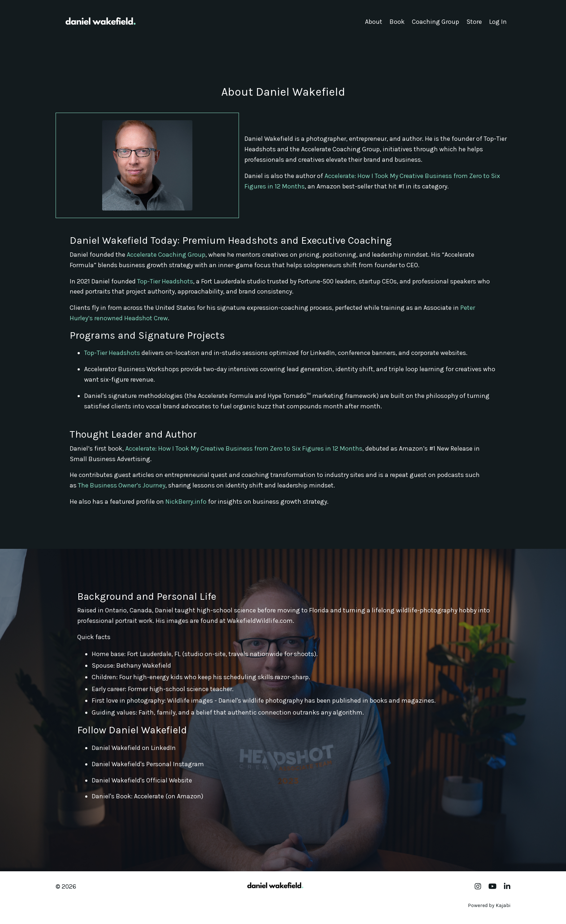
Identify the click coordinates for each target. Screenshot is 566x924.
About (374, 22)
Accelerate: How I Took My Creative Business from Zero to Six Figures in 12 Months (244, 448)
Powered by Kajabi (489, 905)
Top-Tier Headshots (165, 281)
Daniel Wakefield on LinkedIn (134, 748)
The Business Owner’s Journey (122, 485)
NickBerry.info (186, 502)
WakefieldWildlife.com (260, 621)
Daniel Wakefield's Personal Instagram (148, 764)
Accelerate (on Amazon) (169, 796)
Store (474, 22)
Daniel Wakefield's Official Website (142, 780)
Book (397, 22)
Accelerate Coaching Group (166, 255)
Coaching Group (436, 22)
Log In (498, 22)
